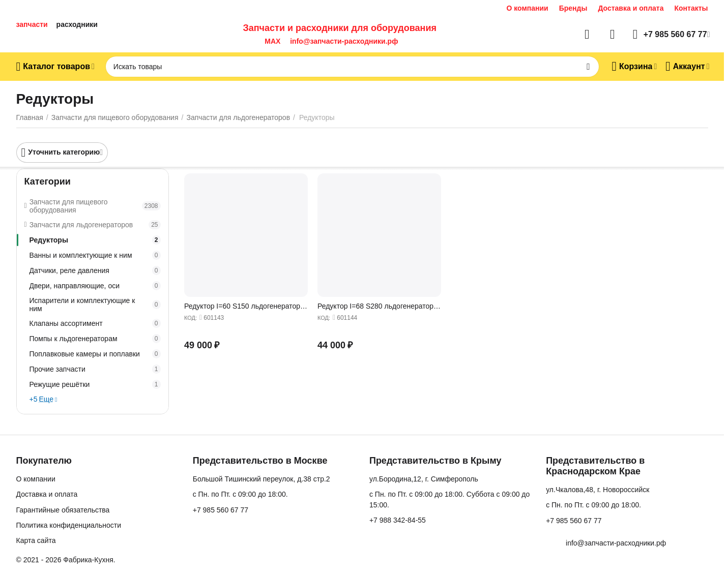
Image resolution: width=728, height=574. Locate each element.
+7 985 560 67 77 (221, 510)
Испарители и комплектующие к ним (95, 305)
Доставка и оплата (631, 8)
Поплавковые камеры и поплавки (95, 354)
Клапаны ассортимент (95, 323)
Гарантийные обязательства (63, 510)
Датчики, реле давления (95, 270)
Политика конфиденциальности (69, 525)
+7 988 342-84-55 (398, 520)
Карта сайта (36, 540)
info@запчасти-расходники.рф (344, 41)
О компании (527, 8)
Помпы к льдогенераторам (95, 339)
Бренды (573, 8)
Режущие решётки (95, 384)
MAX (270, 41)
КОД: (191, 318)
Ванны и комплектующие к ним (95, 255)
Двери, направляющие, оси (95, 286)
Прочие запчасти (95, 369)
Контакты (691, 8)
